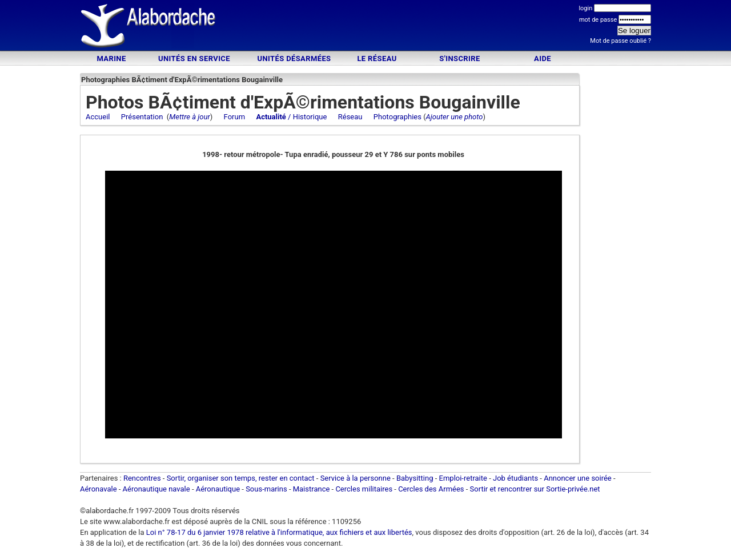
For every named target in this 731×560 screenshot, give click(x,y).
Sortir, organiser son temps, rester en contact (241, 478)
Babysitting (415, 478)
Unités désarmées (294, 59)
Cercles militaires (364, 489)
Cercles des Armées (431, 489)
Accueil (98, 117)
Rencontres (142, 478)
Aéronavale (99, 489)
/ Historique (291, 117)
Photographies (397, 117)
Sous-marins (266, 489)
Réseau (350, 117)
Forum (234, 117)
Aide (543, 59)
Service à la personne (356, 478)
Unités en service (194, 59)
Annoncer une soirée (578, 478)
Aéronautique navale (156, 489)
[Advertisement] (365, 27)
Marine (111, 59)
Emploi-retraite (463, 478)
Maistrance (312, 489)
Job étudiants (515, 478)
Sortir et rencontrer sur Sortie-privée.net (535, 489)
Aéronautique (219, 489)
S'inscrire (459, 59)
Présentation (142, 117)
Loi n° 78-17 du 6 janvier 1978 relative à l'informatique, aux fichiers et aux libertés (278, 532)
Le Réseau (377, 59)
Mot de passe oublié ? (620, 41)
